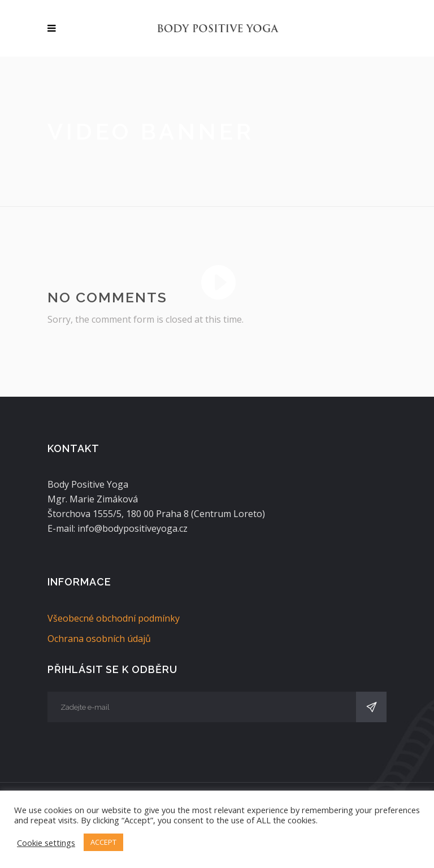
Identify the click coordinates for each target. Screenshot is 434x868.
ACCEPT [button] (103, 842)
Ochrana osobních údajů (99, 639)
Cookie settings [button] (46, 843)
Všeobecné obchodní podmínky (114, 618)
